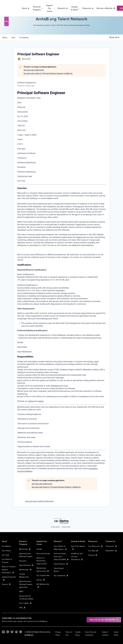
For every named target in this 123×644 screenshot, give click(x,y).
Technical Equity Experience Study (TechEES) (61, 556)
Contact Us (111, 546)
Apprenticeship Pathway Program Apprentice (26, 584)
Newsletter (111, 551)
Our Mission (7, 546)
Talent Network (26, 565)
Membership (25, 570)
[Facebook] (6, 19)
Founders (23, 561)
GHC (22, 608)
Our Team (6, 555)
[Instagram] (8, 632)
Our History (6, 551)
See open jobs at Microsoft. (34, 70)
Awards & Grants (75, 8)
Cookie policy (66, 527)
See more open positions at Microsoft (40, 501)
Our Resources (96, 546)
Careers (6, 584)
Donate (39, 549)
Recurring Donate (43, 554)
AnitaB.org (29, 635)
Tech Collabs (25, 603)
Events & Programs (38, 8)
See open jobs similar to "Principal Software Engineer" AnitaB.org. (48, 73)
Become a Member (106, 8)
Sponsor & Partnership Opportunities (42, 561)
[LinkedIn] (6, 24)
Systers (41, 580)
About (26, 8)
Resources (88, 8)
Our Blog (93, 551)
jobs (13, 38)
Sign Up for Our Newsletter (104, 620)
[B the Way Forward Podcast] (21, 632)
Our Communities (43, 575)
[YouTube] (12, 632)
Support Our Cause (50, 8)
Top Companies (61, 576)
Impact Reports (61, 564)
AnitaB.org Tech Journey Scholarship (77, 556)
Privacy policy (55, 527)
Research (63, 8)
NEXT (21, 591)
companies (24, 38)
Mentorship (25, 549)
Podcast (93, 555)
